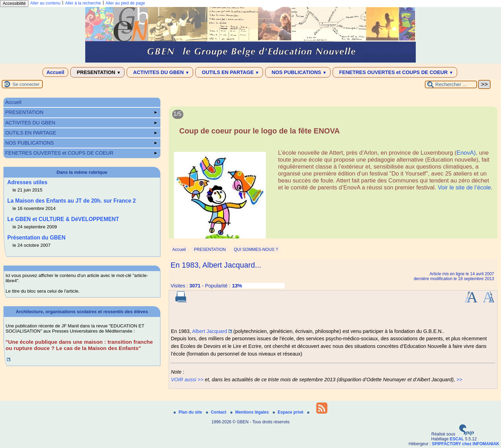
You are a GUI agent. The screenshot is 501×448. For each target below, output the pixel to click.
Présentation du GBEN (36, 238)
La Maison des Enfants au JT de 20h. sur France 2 (71, 201)
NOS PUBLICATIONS (298, 72)
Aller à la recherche (83, 3)
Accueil (55, 72)
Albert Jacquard (210, 331)
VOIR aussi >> (187, 380)
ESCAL (457, 439)
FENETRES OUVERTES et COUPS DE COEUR (395, 72)
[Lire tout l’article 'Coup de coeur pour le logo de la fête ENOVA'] (333, 176)
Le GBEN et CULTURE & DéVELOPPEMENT (63, 219)
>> (459, 380)
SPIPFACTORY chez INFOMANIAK (466, 444)
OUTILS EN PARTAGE (229, 72)
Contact (217, 412)
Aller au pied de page (125, 3)
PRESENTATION (98, 72)
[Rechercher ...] (451, 84)
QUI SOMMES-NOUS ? (256, 250)
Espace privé (289, 412)
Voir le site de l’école (464, 188)
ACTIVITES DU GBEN (160, 72)
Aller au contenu (45, 3)
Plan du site (188, 412)
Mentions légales (250, 412)
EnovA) (466, 153)
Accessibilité (14, 3)
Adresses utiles (27, 182)
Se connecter (26, 84)
